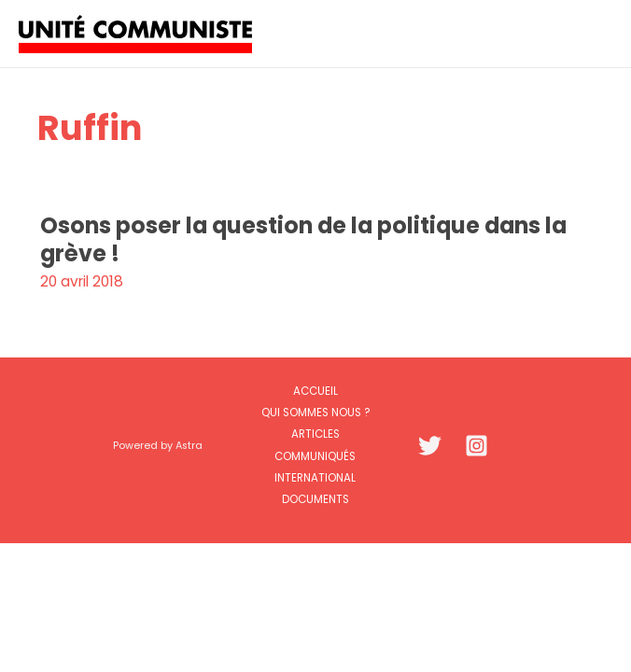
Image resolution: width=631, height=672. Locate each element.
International (315, 478)
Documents (315, 499)
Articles (315, 434)
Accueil (315, 391)
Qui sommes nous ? (315, 413)
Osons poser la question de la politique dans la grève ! (303, 239)
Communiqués (315, 456)
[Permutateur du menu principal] (592, 33)
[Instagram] (477, 446)
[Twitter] (430, 446)
